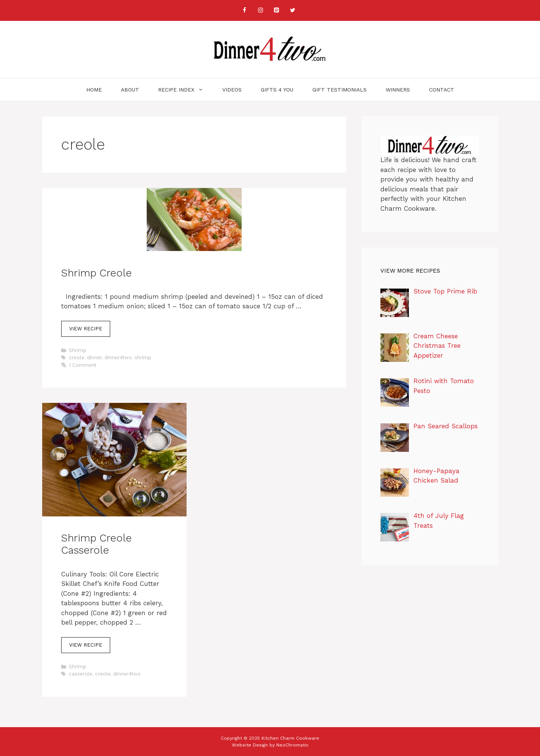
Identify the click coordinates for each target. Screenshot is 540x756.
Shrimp (78, 350)
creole (77, 357)
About (130, 90)
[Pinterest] (277, 10)
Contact (442, 90)
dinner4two (118, 357)
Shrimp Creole (97, 273)
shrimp (143, 357)
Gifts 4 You (277, 90)
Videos (232, 90)
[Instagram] (261, 10)
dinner (94, 357)
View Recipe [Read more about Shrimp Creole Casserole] (86, 645)
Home (94, 90)
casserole (81, 674)
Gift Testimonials (340, 90)
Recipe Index (185, 90)
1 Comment (83, 365)
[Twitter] (293, 10)
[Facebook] (245, 10)
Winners (398, 90)
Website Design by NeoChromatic (270, 745)
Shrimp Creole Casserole (97, 544)
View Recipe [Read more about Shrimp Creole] (86, 329)
